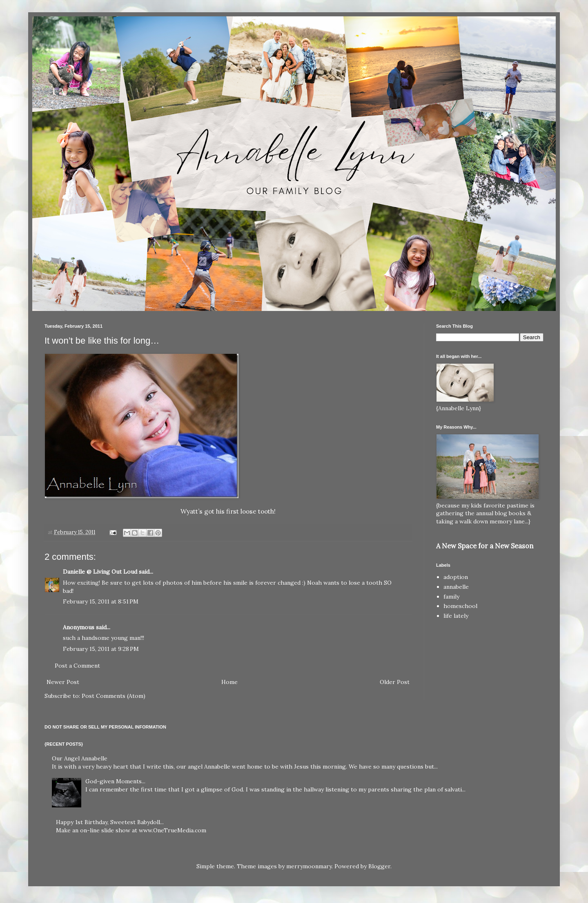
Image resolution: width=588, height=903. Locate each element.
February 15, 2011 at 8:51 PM (101, 601)
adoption (456, 577)
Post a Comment (77, 666)
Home (229, 682)
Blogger (379, 866)
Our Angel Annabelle (80, 758)
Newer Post (63, 682)
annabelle (456, 587)
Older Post (395, 682)
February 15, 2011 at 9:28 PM (101, 649)
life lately (456, 616)
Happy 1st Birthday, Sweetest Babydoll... (110, 822)
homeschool (460, 606)
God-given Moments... (115, 781)
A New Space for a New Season (485, 546)
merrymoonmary (309, 866)
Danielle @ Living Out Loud (100, 572)
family (451, 597)
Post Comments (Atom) (114, 696)
